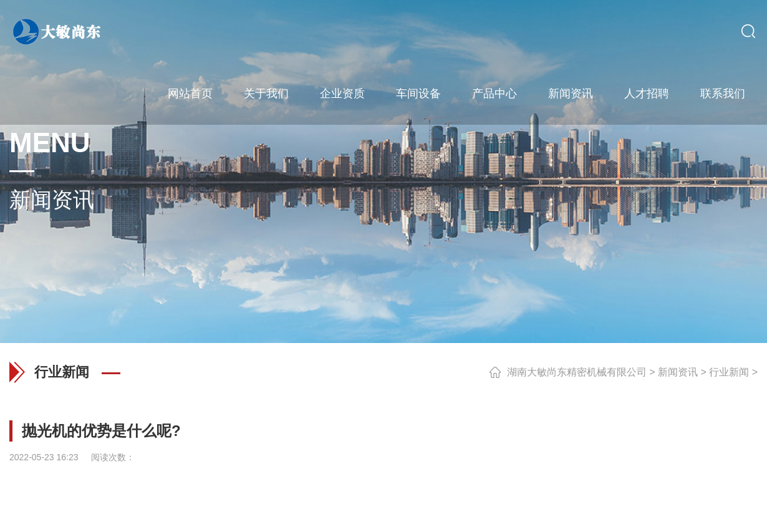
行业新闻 (729, 372)
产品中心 (494, 94)
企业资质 (342, 94)
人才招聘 (647, 94)
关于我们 (266, 94)
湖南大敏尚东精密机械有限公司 (577, 372)
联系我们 (723, 94)
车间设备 (418, 94)
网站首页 (190, 94)
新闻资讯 (571, 94)
